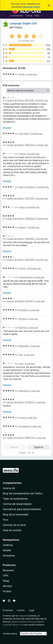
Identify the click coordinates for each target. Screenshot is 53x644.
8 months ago (41, 239)
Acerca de (9, 488)
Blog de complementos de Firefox (23, 493)
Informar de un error (14, 525)
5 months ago (33, 154)
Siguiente (39, 447)
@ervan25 (24, 391)
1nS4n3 (22, 268)
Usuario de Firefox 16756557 (20, 402)
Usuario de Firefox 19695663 (20, 219)
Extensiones (17, 15)
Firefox (18, 27)
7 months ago (33, 227)
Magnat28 (24, 346)
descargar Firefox (31, 7)
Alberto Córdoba (27, 187)
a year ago (39, 277)
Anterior (14, 447)
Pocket (7, 591)
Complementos (12, 483)
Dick (21, 355)
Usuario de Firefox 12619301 (20, 301)
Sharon (22, 207)
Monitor (7, 586)
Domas (22, 418)
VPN (6, 576)
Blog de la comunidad (16, 514)
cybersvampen (26, 277)
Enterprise (9, 556)
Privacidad (8, 610)
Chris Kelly (24, 134)
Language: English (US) (23, 23)
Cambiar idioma (10, 634)
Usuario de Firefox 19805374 (20, 145)
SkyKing (23, 319)
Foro (6, 520)
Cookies (21, 610)
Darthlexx (23, 310)
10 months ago (34, 268)
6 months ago (33, 207)
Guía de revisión (12, 530)
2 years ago (31, 74)
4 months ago (41, 100)
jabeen (22, 227)
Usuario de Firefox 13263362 (20, 239)
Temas (29, 15)
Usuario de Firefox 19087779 (21, 438)
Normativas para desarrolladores (22, 509)
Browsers (8, 570)
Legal (32, 610)
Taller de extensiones (15, 499)
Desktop (8, 545)
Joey (21, 364)
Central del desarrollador (17, 504)
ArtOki (22, 74)
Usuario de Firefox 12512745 (20, 198)
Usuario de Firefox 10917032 (20, 100)
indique (22, 616)
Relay (6, 581)
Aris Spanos (24, 426)
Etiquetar (7, 128)
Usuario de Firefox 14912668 (20, 260)
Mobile (7, 550)
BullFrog (23, 328)
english (22, 154)
